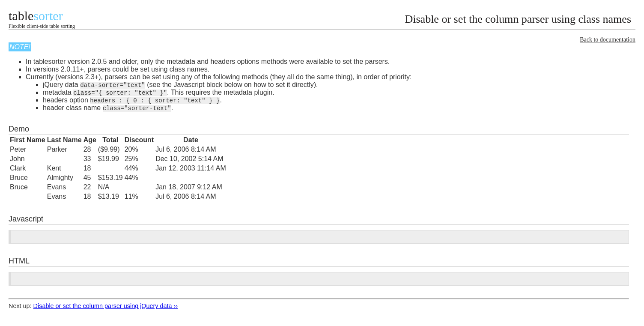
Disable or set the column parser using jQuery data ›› (106, 308)
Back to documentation (608, 40)
